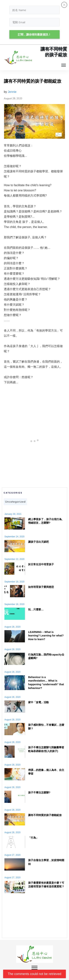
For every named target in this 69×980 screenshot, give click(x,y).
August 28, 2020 (12, 627)
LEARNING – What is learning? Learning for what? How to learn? (46, 636)
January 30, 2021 (13, 514)
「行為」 (33, 838)
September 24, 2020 (14, 537)
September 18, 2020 (14, 582)
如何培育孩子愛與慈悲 (41, 587)
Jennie (12, 92)
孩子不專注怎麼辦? (39, 793)
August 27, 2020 (12, 855)
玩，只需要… (36, 609)
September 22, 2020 (14, 559)
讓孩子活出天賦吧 (38, 542)
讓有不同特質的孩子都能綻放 (45, 815)
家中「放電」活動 (38, 702)
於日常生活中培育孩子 (41, 564)
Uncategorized (15, 502)
